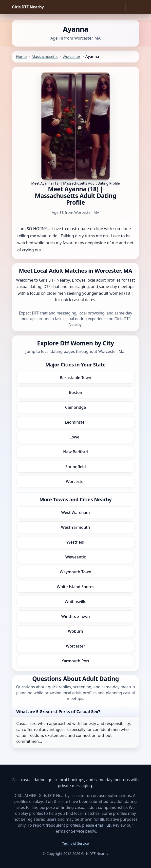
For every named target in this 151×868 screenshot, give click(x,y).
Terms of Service (75, 843)
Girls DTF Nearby (28, 7)
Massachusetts (45, 56)
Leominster (76, 422)
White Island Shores (75, 587)
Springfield (75, 467)
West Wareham (75, 512)
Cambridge (76, 407)
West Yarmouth (75, 527)
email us (103, 825)
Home (21, 56)
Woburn (75, 631)
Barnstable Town (75, 378)
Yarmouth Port (75, 661)
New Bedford (75, 452)
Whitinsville (75, 602)
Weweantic (75, 557)
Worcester (71, 56)
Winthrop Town (75, 616)
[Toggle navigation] (132, 7)
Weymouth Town (75, 572)
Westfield (75, 542)
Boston (75, 392)
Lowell (76, 437)
